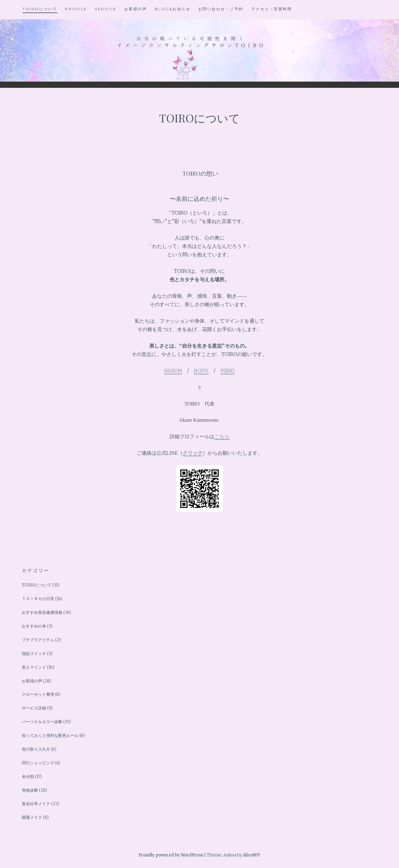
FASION (173, 371)
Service (106, 9)
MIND (228, 371)
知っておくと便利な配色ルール (50, 735)
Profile (76, 9)
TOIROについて (40, 9)
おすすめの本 (34, 626)
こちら (222, 436)
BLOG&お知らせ (173, 9)
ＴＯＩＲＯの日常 (38, 599)
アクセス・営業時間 (272, 9)
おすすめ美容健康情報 (42, 612)
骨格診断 (30, 790)
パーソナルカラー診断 (42, 722)
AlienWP (251, 855)
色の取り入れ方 (36, 749)
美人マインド (34, 667)
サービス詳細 (34, 708)
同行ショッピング (38, 763)
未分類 (28, 777)
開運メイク (32, 817)
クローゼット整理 (38, 694)
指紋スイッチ (34, 654)
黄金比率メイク (36, 804)
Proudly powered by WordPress (171, 855)
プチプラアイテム (38, 640)
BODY (201, 371)
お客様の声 (136, 9)
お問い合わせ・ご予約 (221, 9)
